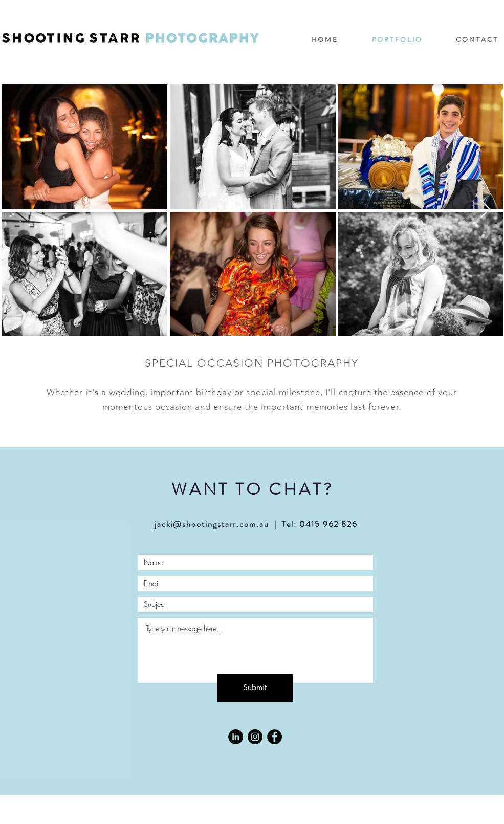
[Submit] (255, 688)
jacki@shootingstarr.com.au (212, 524)
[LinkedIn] (236, 737)
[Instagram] (255, 737)
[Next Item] (485, 210)
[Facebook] (275, 737)
